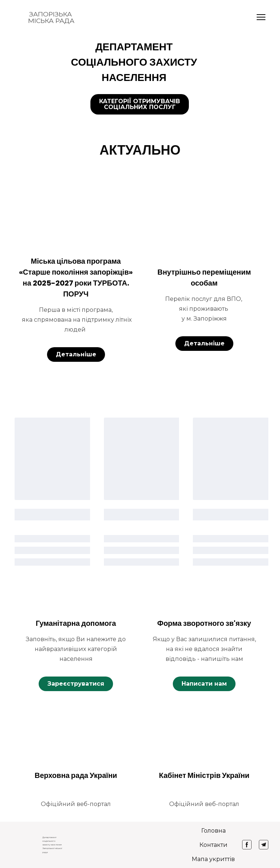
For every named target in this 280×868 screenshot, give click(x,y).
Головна (213, 831)
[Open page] (76, 218)
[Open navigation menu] (261, 17)
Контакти (213, 845)
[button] (140, 104)
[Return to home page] (21, 17)
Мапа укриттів (213, 859)
